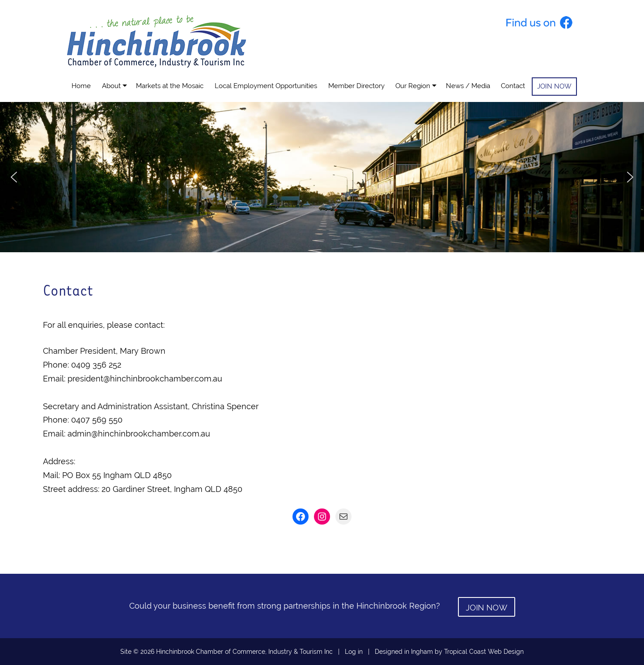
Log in (354, 652)
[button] (14, 177)
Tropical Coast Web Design (484, 652)
